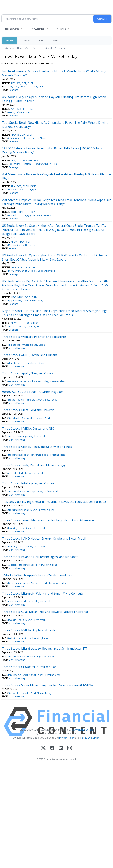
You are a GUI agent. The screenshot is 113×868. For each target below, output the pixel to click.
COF (24, 83)
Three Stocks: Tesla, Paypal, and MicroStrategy (34, 465)
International (45, 48)
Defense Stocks (52, 491)
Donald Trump (16, 190)
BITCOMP (22, 161)
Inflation (20, 112)
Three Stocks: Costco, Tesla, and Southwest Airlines (37, 447)
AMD (13, 135)
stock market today (42, 215)
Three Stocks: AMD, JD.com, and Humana (30, 355)
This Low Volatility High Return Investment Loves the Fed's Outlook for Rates (54, 502)
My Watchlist (38, 29)
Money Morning (17, 348)
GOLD (29, 323)
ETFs (41, 41)
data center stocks (18, 601)
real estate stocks (26, 400)
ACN (13, 161)
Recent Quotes (12, 29)
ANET (20, 267)
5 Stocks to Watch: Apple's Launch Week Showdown (37, 575)
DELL (27, 212)
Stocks (26, 41)
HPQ (36, 323)
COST (21, 212)
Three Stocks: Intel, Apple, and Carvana (29, 483)
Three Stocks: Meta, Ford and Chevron (28, 410)
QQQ (33, 190)
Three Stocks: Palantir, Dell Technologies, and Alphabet (40, 557)
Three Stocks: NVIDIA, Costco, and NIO (28, 428)
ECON (30, 135)
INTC (13, 297)
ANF (17, 242)
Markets (10, 41)
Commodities (15, 138)
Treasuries (60, 48)
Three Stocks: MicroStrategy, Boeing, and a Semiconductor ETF (45, 649)
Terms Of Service (90, 738)
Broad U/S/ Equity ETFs (32, 87)
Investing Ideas (29, 345)
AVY (13, 83)
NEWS (20, 297)
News (20, 48)
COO (13, 212)
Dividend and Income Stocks (23, 583)
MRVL (11, 271)
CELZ (26, 109)
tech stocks (25, 473)
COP (19, 186)
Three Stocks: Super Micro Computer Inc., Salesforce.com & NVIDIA (47, 685)
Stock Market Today (38, 381)
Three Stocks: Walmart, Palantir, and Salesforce (34, 337)
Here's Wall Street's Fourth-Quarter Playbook (33, 392)
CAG (19, 109)
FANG (33, 186)
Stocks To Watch (17, 326)
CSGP (31, 83)
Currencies (31, 48)
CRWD (14, 323)
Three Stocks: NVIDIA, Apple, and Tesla (28, 630)
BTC (31, 161)
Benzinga (14, 90)
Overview (10, 48)
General (31, 326)
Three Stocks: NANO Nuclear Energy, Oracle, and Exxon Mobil (44, 538)
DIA (24, 135)
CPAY (27, 267)
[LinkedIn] (61, 748)
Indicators (61, 29)
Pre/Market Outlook (26, 271)
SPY (39, 326)
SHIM (35, 297)
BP (19, 135)
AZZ (13, 109)
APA (13, 186)
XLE (27, 190)
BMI (18, 83)
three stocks (37, 418)
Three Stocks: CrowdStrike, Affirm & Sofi (29, 667)
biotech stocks (47, 583)
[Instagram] (70, 748)
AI (12, 242)
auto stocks (38, 473)
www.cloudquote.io (83, 730)
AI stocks (13, 473)
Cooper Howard (46, 271)
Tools (55, 41)
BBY (22, 242)
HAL (16, 87)
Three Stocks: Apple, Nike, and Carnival (29, 373)
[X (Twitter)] (43, 748)
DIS (33, 267)
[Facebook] (52, 748)
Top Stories (41, 138)
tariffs (11, 112)
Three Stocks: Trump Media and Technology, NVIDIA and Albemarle (48, 520)
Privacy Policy (67, 738)
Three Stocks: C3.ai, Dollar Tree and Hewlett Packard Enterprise (45, 612)
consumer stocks (17, 381)
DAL (32, 109)
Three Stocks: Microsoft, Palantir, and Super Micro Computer (43, 593)
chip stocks (14, 345)
